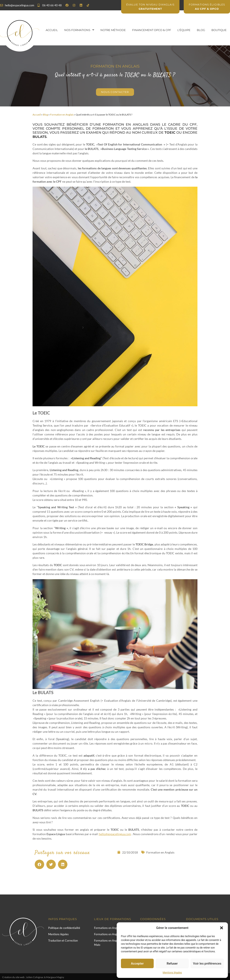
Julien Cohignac (35, 977)
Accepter (137, 964)
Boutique (219, 30)
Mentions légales (172, 973)
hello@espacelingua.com (115, 834)
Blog (201, 30)
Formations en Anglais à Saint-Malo (112, 943)
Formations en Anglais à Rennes (113, 934)
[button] (222, 928)
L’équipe (184, 30)
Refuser (172, 964)
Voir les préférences (207, 964)
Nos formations (79, 30)
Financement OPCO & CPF (152, 30)
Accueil (52, 30)
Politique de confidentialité (64, 928)
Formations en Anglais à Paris (112, 928)
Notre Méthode (113, 30)
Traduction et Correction (63, 941)
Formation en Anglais (62, 115)
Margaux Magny (55, 977)
